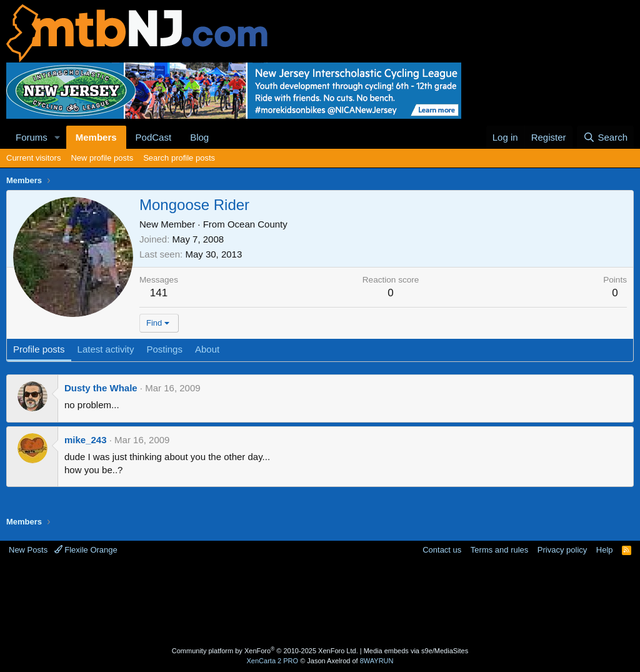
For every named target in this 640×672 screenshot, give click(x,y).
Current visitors (33, 158)
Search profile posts (179, 158)
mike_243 (86, 440)
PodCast (154, 137)
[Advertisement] (320, 603)
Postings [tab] (164, 349)
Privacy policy (562, 550)
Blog (199, 137)
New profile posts (102, 158)
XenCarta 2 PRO (273, 661)
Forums (32, 137)
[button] (57, 137)
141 (159, 293)
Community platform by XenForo (265, 651)
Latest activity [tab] (106, 349)
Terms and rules (499, 550)
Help (605, 550)
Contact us (442, 550)
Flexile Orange (86, 550)
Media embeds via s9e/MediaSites (416, 651)
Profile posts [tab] (39, 349)
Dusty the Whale (101, 388)
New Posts (28, 550)
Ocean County (257, 224)
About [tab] (207, 349)
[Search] (605, 137)
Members (96, 137)
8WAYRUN (377, 661)
